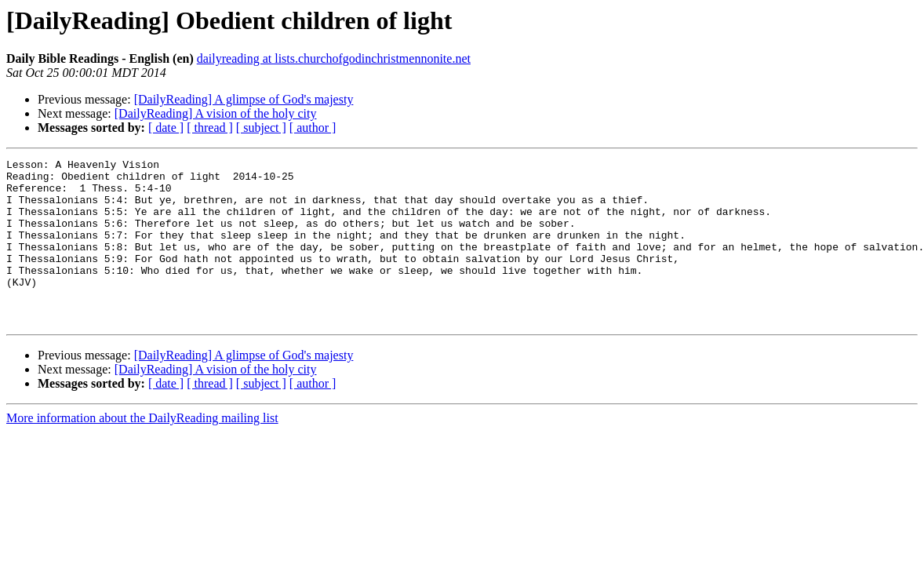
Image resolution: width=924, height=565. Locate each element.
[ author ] (313, 128)
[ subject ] (261, 128)
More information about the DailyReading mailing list (142, 451)
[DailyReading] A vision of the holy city (216, 113)
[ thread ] (210, 128)
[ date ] (166, 128)
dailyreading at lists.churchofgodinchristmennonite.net (334, 58)
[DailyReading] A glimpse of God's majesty (244, 99)
